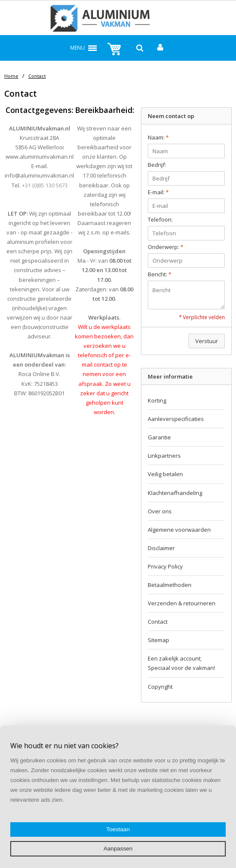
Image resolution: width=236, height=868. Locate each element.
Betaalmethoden (170, 585)
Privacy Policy (165, 566)
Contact (37, 76)
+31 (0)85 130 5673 (45, 185)
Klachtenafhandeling (175, 493)
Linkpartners (164, 456)
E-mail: (158, 192)
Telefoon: (160, 219)
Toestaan (118, 829)
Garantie (159, 437)
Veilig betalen (165, 474)
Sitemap (158, 640)
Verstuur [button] (207, 341)
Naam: (158, 137)
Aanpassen (118, 849)
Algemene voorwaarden (179, 530)
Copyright (160, 687)
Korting (157, 400)
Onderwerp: (166, 247)
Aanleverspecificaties (176, 419)
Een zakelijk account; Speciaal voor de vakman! (181, 663)
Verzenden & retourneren (182, 603)
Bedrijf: (157, 165)
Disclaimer (161, 548)
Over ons (160, 511)
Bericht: (160, 274)
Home (11, 76)
